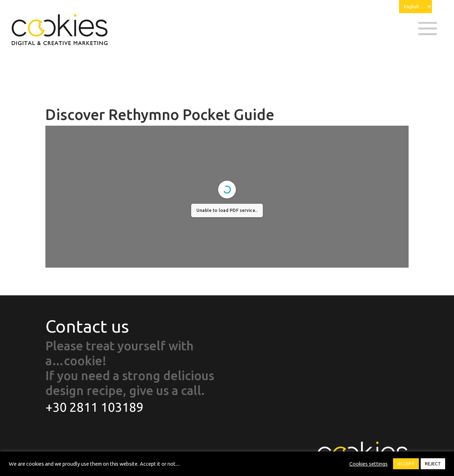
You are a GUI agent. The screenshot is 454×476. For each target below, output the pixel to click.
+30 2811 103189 (94, 407)
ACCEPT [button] (406, 464)
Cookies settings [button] (369, 464)
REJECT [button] (433, 464)
